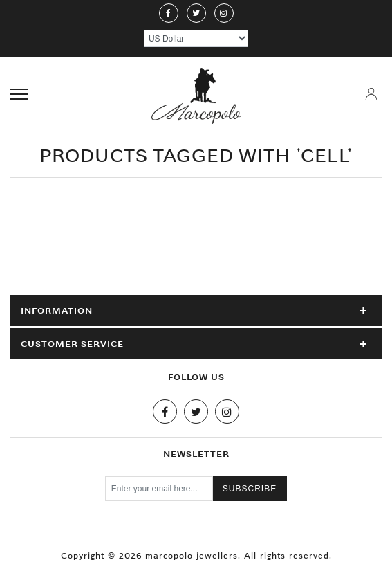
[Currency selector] (196, 38)
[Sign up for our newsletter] (159, 489)
